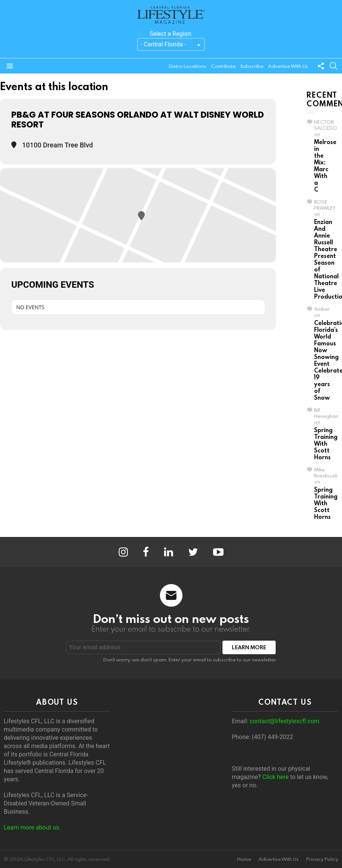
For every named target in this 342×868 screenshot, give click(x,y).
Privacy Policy (322, 859)
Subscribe (252, 66)
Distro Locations (188, 66)
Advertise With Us (288, 66)
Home (244, 859)
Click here (276, 777)
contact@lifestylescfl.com (284, 721)
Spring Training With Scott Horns (326, 443)
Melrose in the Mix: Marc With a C (325, 166)
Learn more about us (31, 827)
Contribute (223, 66)
